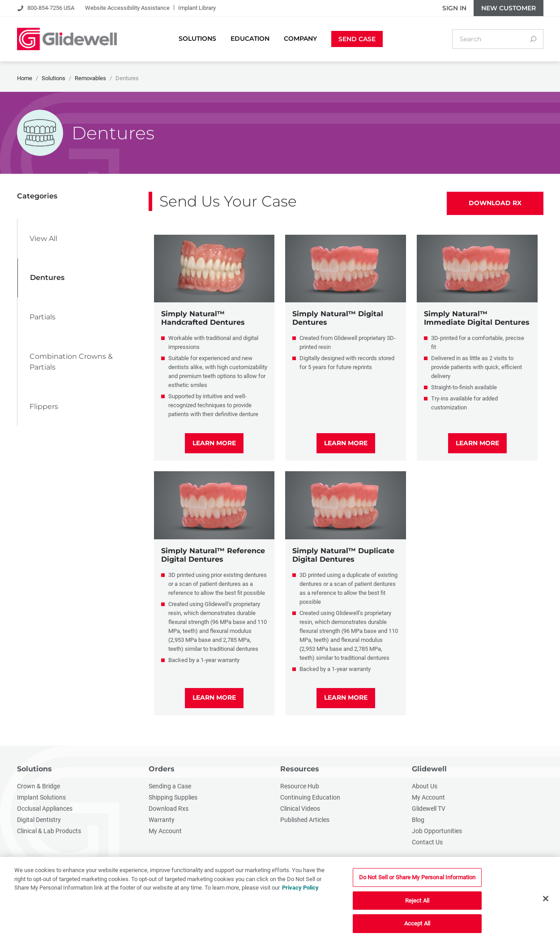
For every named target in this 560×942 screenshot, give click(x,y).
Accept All (417, 924)
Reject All (417, 901)
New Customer (509, 8)
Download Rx (495, 203)
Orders (162, 769)
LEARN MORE (214, 443)
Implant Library (197, 8)
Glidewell (429, 769)
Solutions (34, 769)
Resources (300, 769)
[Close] (546, 899)
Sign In (454, 8)
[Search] (533, 39)
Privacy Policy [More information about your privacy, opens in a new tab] (300, 888)
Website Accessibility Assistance (127, 8)
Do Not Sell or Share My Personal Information (417, 878)
